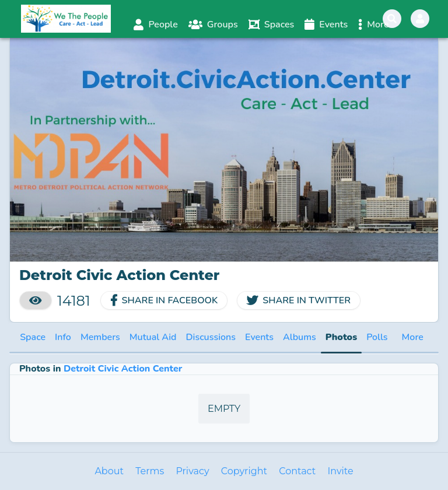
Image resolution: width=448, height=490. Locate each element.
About (109, 471)
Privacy (192, 471)
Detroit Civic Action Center (123, 369)
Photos (341, 337)
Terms (150, 471)
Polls (377, 337)
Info (63, 337)
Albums (300, 337)
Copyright (244, 471)
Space (33, 337)
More (413, 337)
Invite (340, 471)
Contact (297, 471)
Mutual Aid (153, 337)
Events (259, 337)
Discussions (211, 337)
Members (100, 337)
